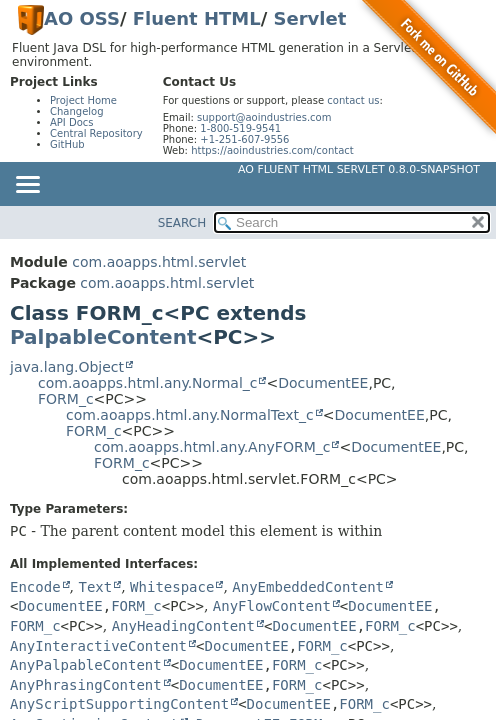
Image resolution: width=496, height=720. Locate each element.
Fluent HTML (197, 18)
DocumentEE (323, 383)
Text (95, 587)
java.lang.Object (67, 367)
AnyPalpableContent (86, 665)
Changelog (77, 111)
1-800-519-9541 (240, 128)
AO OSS (82, 18)
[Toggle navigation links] (27, 186)
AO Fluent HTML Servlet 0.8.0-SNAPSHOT (359, 169)
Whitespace (172, 587)
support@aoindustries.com (264, 117)
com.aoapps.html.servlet (159, 262)
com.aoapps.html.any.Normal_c (147, 383)
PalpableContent (103, 337)
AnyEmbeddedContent (308, 587)
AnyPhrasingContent (86, 685)
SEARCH (182, 223)
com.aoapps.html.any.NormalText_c (190, 415)
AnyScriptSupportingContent (119, 704)
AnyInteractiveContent (98, 646)
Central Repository (96, 133)
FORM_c (66, 399)
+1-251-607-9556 (244, 139)
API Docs (72, 122)
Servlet (310, 18)
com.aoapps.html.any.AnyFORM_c (212, 447)
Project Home (83, 100)
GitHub (67, 144)
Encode (35, 587)
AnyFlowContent (272, 606)
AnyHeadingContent (183, 626)
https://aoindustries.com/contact (272, 150)
